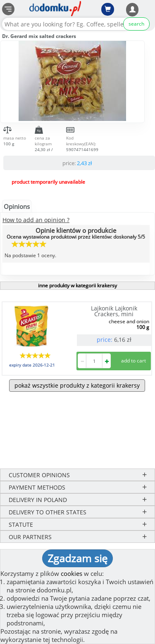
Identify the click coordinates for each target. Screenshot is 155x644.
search (136, 24)
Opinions (17, 206)
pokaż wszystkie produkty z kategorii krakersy (77, 385)
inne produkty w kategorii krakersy (77, 285)
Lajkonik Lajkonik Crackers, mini (114, 311)
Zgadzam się (77, 558)
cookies (72, 573)
